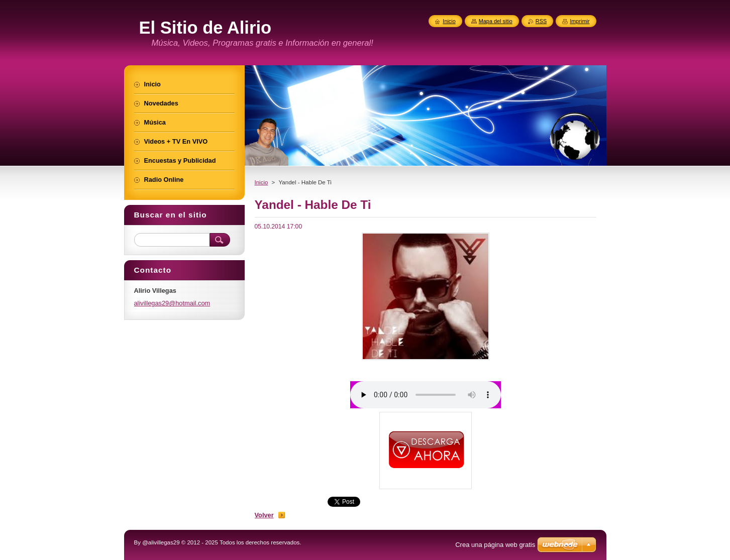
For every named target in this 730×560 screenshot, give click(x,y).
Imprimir (580, 21)
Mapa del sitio (496, 21)
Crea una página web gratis (495, 545)
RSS (541, 21)
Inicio (262, 182)
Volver (264, 515)
